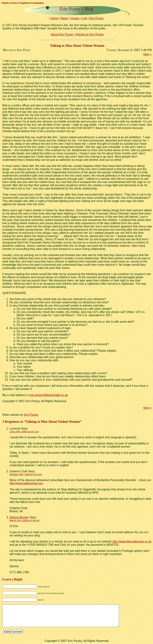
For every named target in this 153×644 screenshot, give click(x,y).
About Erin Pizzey (62, 34)
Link (84, 18)
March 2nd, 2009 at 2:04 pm (24, 520)
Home (55, 18)
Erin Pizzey (97, 18)
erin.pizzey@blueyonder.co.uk (49, 395)
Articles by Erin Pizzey (90, 34)
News (64, 18)
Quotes (75, 18)
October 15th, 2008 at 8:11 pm (26, 474)
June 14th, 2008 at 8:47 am (24, 432)
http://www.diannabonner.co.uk (132, 542)
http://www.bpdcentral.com (26, 483)
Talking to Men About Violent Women (77, 46)
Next (146, 54)
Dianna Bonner (19, 517)
